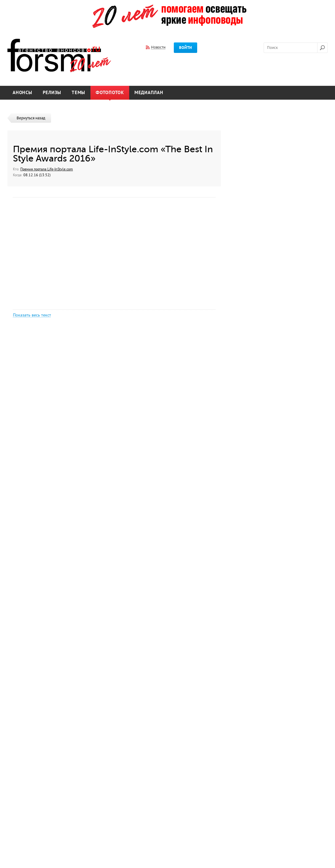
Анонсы (22, 93)
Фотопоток (110, 93)
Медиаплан (149, 93)
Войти (185, 48)
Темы (78, 93)
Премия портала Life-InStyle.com (47, 169)
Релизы (52, 93)
